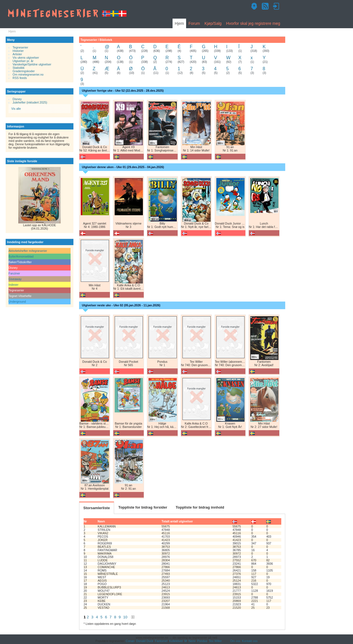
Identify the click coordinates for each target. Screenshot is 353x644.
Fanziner (14, 273)
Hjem (179, 23)
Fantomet (161, 641)
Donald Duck (145, 641)
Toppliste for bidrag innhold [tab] (200, 507)
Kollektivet (176, 641)
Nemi (192, 641)
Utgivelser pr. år (23, 61)
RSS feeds (20, 78)
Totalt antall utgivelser (177, 521)
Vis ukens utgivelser (26, 58)
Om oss (235, 641)
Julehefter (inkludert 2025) (30, 102)
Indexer (13, 285)
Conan (130, 641)
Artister (17, 54)
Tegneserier (20, 47)
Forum (194, 23)
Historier (18, 51)
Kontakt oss (250, 641)
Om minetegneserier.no (28, 74)
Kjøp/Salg (213, 23)
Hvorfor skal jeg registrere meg (253, 23)
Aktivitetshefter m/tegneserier (28, 251)
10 (125, 617)
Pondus (202, 641)
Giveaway (15, 279)
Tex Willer (215, 641)
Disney (17, 99)
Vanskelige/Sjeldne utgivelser (32, 64)
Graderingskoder (24, 71)
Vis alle (16, 109)
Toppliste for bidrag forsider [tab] (143, 507)
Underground (17, 302)
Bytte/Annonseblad (21, 256)
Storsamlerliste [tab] (97, 508)
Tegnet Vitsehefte (20, 296)
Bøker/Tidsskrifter (20, 262)
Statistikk (19, 68)
